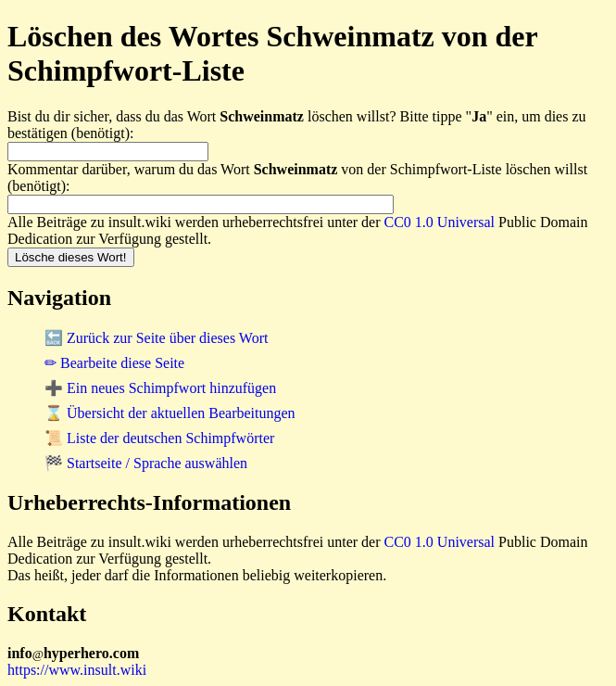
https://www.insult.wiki (77, 670)
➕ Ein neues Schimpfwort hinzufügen (160, 388)
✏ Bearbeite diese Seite (114, 363)
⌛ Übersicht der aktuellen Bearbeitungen (170, 413)
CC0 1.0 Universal (440, 222)
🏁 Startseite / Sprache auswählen (146, 463)
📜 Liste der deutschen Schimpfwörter (159, 438)
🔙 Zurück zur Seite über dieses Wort (156, 338)
